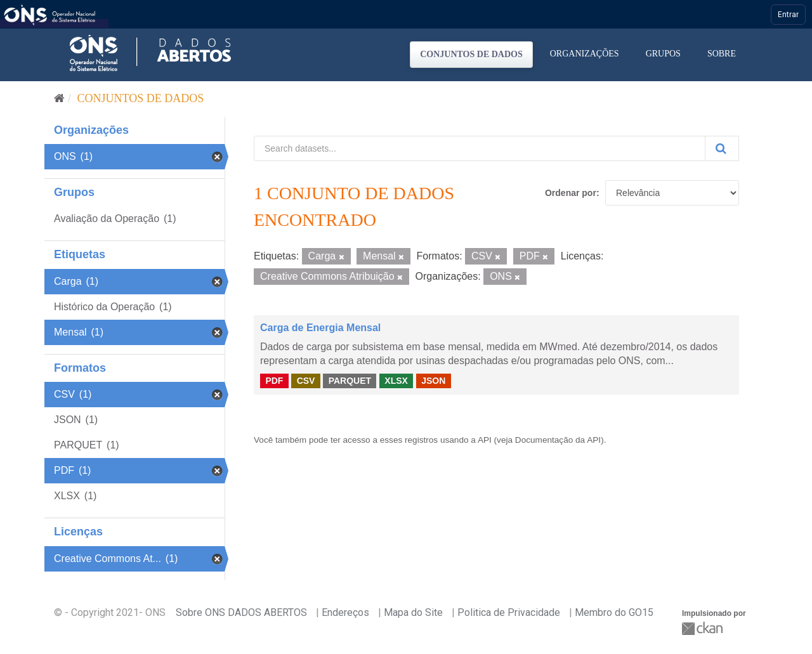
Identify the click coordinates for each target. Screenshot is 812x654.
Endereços (345, 612)
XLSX (396, 381)
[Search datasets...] (480, 148)
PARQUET (350, 381)
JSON (433, 381)
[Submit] (722, 148)
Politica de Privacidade (509, 612)
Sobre (722, 54)
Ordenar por (571, 193)
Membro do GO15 (614, 612)
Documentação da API (558, 440)
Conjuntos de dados (471, 54)
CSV (306, 381)
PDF (274, 381)
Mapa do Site (413, 612)
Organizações (585, 54)
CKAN (704, 628)
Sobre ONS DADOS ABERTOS (241, 612)
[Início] (59, 98)
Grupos (663, 54)
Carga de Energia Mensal (320, 328)
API (485, 440)
